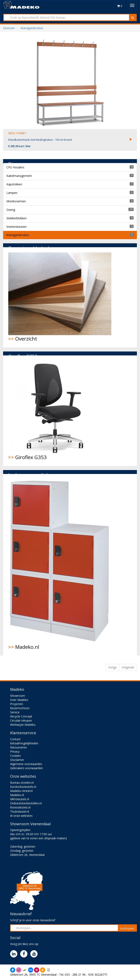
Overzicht (60, 297)
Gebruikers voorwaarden (26, 768)
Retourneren (18, 747)
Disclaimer (17, 760)
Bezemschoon (20, 708)
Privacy (15, 751)
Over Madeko (19, 700)
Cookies (15, 756)
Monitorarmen (16, 201)
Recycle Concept (21, 716)
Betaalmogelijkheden (24, 743)
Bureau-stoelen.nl (22, 783)
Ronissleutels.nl (20, 807)
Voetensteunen (16, 227)
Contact (15, 739)
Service (15, 712)
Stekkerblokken (16, 218)
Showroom (18, 696)
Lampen (12, 193)
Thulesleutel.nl (20, 811)
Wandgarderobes (18, 235)
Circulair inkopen (21, 720)
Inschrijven (127, 928)
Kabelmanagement (19, 176)
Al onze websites (21, 816)
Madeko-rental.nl (21, 791)
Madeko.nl (60, 565)
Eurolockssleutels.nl (23, 787)
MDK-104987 (17, 133)
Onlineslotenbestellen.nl (26, 803)
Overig (11, 210)
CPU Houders (15, 167)
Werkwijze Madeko (23, 725)
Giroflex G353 (55, 411)
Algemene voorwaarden (26, 764)
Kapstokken (14, 184)
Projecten (17, 704)
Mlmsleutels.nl (20, 799)
